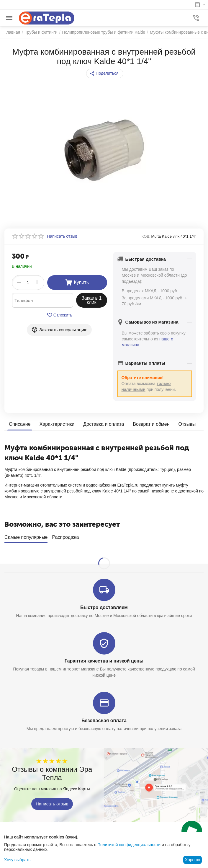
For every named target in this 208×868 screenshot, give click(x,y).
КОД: (146, 236)
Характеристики (57, 424)
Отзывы (187, 424)
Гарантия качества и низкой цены (104, 659)
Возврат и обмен (151, 424)
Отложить (59, 315)
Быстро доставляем (104, 605)
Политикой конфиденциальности (129, 845)
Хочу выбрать (17, 860)
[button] (105, 74)
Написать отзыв (52, 802)
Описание (20, 424)
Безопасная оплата (104, 718)
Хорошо (193, 860)
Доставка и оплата (104, 424)
